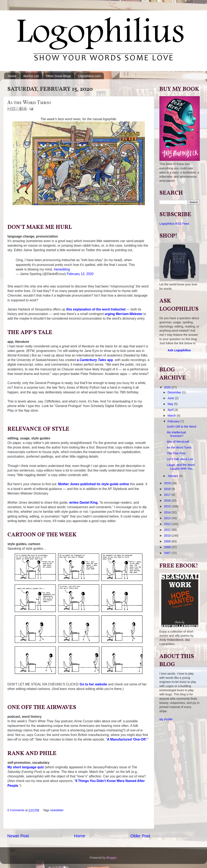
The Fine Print (176, 453)
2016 (168, 501)
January (173, 476)
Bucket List (31, 76)
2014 (168, 512)
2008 (168, 547)
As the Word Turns (179, 447)
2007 (168, 553)
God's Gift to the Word (182, 427)
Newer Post (18, 836)
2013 (168, 518)
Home (12, 76)
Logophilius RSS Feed (174, 224)
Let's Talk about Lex (180, 459)
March (172, 416)
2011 (168, 530)
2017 (168, 495)
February (174, 421)
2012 (168, 524)
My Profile (166, 719)
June (171, 398)
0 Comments (16, 810)
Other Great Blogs (58, 76)
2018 (168, 489)
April (171, 410)
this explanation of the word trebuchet (96, 309)
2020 (168, 387)
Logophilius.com (89, 76)
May (171, 404)
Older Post (140, 836)
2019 (168, 483)
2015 (168, 506)
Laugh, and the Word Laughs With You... (181, 467)
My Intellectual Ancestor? (176, 434)
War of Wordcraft (178, 442)
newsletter (57, 810)
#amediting (62, 269)
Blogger (111, 858)
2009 (168, 541)
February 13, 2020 (80, 274)
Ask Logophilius (179, 350)
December (175, 392)
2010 (168, 536)
